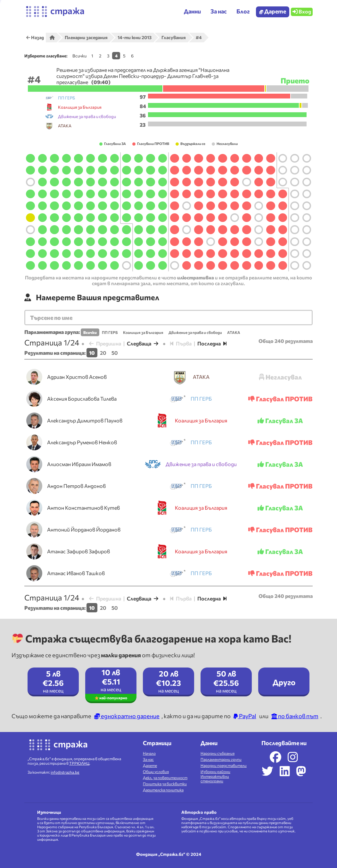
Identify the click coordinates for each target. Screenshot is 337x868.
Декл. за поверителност (165, 778)
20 (103, 353)
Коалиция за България (143, 332)
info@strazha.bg (65, 772)
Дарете (273, 11)
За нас (148, 759)
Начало (149, 753)
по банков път (295, 716)
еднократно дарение (127, 716)
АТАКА (234, 332)
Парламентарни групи (221, 759)
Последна (212, 343)
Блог (243, 11)
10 (92, 353)
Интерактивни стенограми (215, 779)
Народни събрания (218, 753)
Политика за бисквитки (165, 784)
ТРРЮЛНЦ (79, 763)
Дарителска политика (163, 790)
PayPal (245, 716)
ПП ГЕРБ (110, 332)
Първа (181, 343)
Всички (79, 56)
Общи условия (156, 771)
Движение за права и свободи (195, 332)
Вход (302, 11)
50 (115, 353)
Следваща (143, 343)
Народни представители (224, 765)
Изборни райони (215, 771)
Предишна (105, 343)
